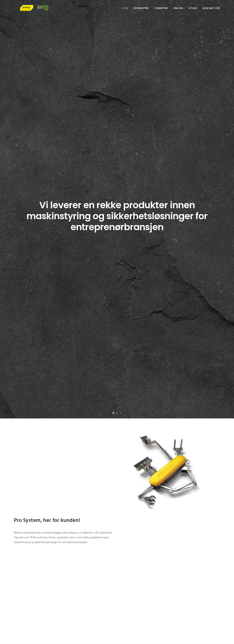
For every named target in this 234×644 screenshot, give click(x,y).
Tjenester (161, 11)
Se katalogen (141, 464)
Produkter (141, 11)
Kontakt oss (211, 11)
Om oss (178, 11)
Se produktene (142, 303)
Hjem (125, 11)
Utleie (193, 11)
